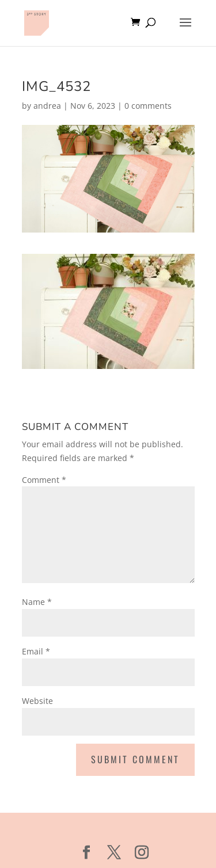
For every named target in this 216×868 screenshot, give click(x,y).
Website (37, 701)
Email (36, 651)
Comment (44, 480)
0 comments (148, 106)
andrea (47, 106)
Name (37, 602)
